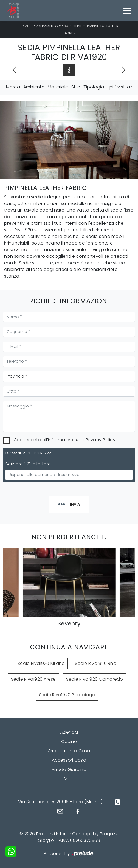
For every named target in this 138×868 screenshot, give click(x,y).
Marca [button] (13, 87)
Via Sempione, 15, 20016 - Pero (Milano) (60, 802)
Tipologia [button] (94, 87)
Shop (69, 779)
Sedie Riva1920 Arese (33, 679)
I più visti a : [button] (120, 87)
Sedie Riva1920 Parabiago (67, 695)
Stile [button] (76, 87)
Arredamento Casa (51, 26)
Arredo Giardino (69, 769)
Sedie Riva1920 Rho (96, 663)
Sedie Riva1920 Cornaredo (95, 679)
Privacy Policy (101, 440)
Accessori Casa (69, 760)
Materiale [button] (58, 87)
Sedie (78, 26)
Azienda (69, 732)
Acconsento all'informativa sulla (65, 440)
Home (24, 26)
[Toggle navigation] (127, 10)
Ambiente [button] (34, 87)
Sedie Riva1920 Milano (41, 663)
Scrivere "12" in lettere (28, 464)
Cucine (69, 741)
